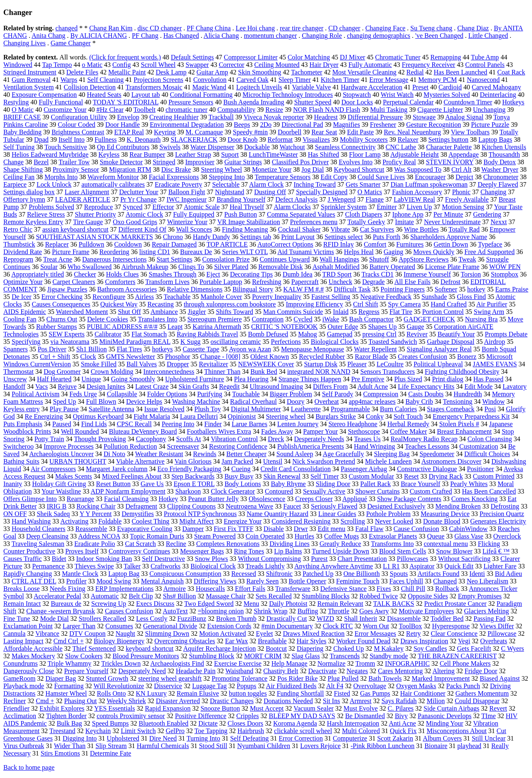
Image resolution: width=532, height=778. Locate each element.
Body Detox (500, 162)
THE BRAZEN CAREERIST (457, 656)
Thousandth (504, 154)
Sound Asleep (295, 454)
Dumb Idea (298, 274)
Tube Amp (485, 57)
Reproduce (98, 207)
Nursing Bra (482, 319)
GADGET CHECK (429, 319)
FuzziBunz (192, 619)
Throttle (339, 611)
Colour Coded (76, 125)
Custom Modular (371, 476)
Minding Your (445, 723)
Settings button (448, 140)
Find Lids (94, 424)
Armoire (175, 589)
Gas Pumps (375, 693)
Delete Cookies (108, 319)
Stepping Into (227, 177)
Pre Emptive (368, 379)
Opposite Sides (428, 596)
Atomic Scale (202, 207)
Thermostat (18, 372)
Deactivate (322, 671)
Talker (132, 566)
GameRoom (19, 678)
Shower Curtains (378, 491)
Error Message (389, 80)
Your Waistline (61, 491)
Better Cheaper (246, 454)
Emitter (387, 207)
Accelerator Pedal (57, 596)
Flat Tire (401, 312)
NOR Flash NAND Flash (326, 110)
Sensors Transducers (388, 372)
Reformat (280, 140)
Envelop (128, 117)
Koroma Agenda (295, 723)
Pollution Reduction (130, 446)
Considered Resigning (301, 521)
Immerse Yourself (427, 274)
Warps (69, 80)
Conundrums (21, 663)
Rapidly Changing (28, 574)
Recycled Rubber (322, 357)
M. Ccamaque (204, 132)
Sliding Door (333, 484)
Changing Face (385, 28)
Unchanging (489, 110)
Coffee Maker (408, 431)
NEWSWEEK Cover (266, 364)
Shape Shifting (23, 169)
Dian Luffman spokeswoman (429, 184)
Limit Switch (138, 731)
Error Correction (301, 738)
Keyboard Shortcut (359, 169)
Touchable (246, 394)
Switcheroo (18, 446)
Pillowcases (413, 559)
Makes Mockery (33, 656)
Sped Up (65, 401)
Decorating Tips (251, 274)
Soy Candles (430, 648)
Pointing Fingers (403, 289)
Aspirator (422, 566)
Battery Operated (392, 267)
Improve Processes (69, 446)
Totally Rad (464, 229)
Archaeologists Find (177, 663)
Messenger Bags (202, 551)
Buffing (308, 611)
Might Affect (196, 521)
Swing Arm (489, 312)
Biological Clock (213, 566)
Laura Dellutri (199, 416)
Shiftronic (279, 574)
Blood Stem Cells (403, 551)
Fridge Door (481, 671)
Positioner (481, 469)
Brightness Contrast (78, 132)
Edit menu (332, 529)
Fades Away (277, 431)
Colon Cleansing (490, 439)
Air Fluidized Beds (291, 686)
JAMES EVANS (495, 364)
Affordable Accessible (33, 648)
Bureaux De (196, 252)
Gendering (487, 214)
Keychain (98, 731)
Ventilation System (28, 87)
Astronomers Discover (451, 461)
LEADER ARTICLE (83, 199)
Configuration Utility (79, 117)
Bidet (59, 559)
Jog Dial (313, 169)
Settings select (344, 237)
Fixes (384, 589)
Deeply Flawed (498, 184)
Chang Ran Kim (111, 28)
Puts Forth (387, 237)
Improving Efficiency (315, 304)
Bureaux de (66, 604)
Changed (445, 581)
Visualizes (316, 140)
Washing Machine (196, 401)
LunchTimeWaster (273, 154)
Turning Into (203, 738)
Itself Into (72, 140)
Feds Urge (83, 394)
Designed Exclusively (397, 506)
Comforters (120, 282)
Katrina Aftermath (217, 327)
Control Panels (485, 65)
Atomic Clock (144, 214)
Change (14, 162)
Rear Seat (324, 132)
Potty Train (49, 439)
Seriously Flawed (334, 506)
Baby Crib (419, 401)
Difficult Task (352, 289)
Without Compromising (269, 559)
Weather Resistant (159, 454)
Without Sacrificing (464, 559)
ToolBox (411, 626)
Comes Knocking (475, 499)
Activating (74, 521)
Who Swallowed (89, 267)
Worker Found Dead (363, 641)
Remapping (446, 57)
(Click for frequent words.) (125, 57)
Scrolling (353, 521)
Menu (251, 604)
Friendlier (16, 708)
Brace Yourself (420, 484)
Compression (381, 394)
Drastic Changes (232, 701)
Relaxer (408, 140)
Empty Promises (480, 596)
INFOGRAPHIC (407, 663)
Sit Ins (331, 701)
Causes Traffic (23, 559)
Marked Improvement (441, 678)
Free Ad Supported (489, 252)
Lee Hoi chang (255, 28)
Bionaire (436, 746)
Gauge (416, 327)
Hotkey (168, 499)
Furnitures (410, 244)
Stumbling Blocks (326, 596)
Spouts (399, 574)
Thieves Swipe (94, 566)
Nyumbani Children (264, 746)
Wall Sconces (194, 229)
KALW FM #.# (303, 289)
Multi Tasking (389, 110)
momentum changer (271, 36)
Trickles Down (121, 663)
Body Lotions (243, 484)
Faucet (292, 506)
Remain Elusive (198, 693)
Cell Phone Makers (465, 663)
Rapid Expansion (168, 708)
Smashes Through (173, 274)
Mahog (307, 334)
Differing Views (215, 581)
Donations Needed (288, 701)
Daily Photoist (288, 604)
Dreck (276, 439)
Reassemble (91, 529)
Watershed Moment (82, 312)
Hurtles (304, 536)
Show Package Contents (409, 499)
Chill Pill (413, 589)
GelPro (175, 731)
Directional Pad (302, 125)
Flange (375, 199)
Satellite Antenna (111, 409)
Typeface (490, 244)
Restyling (16, 102)
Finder (213, 424)
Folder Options (167, 394)
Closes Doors (246, 723)
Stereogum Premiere (215, 319)
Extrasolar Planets (393, 536)
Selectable (226, 184)
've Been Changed (439, 36)
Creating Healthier (174, 117)
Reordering (114, 252)
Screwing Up (109, 604)
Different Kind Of (142, 229)
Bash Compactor (371, 319)
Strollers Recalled (102, 619)
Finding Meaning (245, 229)
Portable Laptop (221, 282)
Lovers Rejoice (320, 746)
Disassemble (404, 619)
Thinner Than (222, 372)
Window (493, 401)
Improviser (200, 162)
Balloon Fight (187, 192)
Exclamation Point (28, 626)
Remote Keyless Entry (33, 222)
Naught (125, 634)
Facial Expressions (174, 177)
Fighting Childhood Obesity (462, 372)
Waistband (239, 671)
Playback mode (24, 686)
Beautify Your (456, 334)
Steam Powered (215, 536)
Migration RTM (130, 169)
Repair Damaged (174, 244)
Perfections (286, 342)
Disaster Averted (178, 701)
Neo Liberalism (488, 581)
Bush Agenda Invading (254, 102)
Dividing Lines (289, 544)
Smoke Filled (99, 364)
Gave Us (152, 484)
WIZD (325, 619)
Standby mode (389, 656)
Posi (490, 409)
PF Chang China (209, 28)
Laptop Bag (124, 574)
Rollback (447, 589)
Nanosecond (483, 80)
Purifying (209, 394)
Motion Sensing (463, 207)
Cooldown (128, 244)
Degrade (373, 282)
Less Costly (152, 619)
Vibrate (340, 229)
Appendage (464, 154)
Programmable (350, 409)
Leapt (175, 327)
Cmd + (45, 701)
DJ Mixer (353, 57)
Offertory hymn (24, 199)
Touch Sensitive (66, 147)
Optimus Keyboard (98, 416)
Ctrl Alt (461, 169)
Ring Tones (249, 551)
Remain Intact (22, 604)
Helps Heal (359, 252)
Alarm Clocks (292, 207)
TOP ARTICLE (227, 244)
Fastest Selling (331, 297)
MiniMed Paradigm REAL (135, 342)
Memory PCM (437, 80)
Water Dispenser (212, 147)
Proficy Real (399, 162)
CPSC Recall (134, 424)
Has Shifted (324, 154)
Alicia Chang (221, 36)
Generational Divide (170, 626)
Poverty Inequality (277, 297)
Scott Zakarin (395, 738)
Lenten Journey (298, 424)
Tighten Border (66, 716)
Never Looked (394, 521)
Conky (375, 416)
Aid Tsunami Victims (306, 252)
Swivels (170, 147)
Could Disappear (477, 701)
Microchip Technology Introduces (288, 95)
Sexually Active (324, 491)
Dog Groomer (62, 372)
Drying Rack (446, 476)
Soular (49, 267)
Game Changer (71, 43)
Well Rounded (80, 431)
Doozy (296, 401)
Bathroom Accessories (127, 289)
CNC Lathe (401, 147)
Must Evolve (361, 708)
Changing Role (322, 36)
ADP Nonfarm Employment (128, 491)
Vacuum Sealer (313, 708)
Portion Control (443, 312)
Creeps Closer (314, 499)
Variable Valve (312, 87)
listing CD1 (155, 252)
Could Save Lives (382, 177)
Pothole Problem (388, 514)
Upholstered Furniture (195, 379)
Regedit (229, 387)
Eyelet (265, 634)
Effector (163, 207)
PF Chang (145, 36)
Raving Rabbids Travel (207, 334)
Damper (193, 529)
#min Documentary (287, 626)
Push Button (241, 214)
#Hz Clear (110, 110)
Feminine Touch (358, 581)
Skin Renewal (282, 476)
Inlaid (341, 312)
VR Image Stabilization (249, 222)
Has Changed (181, 36)
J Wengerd (341, 199)
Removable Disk (280, 267)
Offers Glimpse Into (30, 499)
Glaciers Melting (486, 611)
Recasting (161, 304)
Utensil (273, 461)
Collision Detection (90, 87)
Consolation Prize (226, 259)
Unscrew (15, 379)
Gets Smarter (363, 184)
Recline (176, 544)
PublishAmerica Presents (310, 446)
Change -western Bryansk (60, 611)
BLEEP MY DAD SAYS (302, 716)
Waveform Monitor (113, 177)
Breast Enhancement (464, 431)
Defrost (451, 282)
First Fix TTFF (234, 529)
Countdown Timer (468, 102)
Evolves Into (356, 162)
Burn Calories (398, 409)
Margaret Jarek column (117, 469)
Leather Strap (193, 154)
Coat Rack (511, 72)
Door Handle (122, 125)
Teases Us (367, 439)
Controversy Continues (139, 551)
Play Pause (64, 409)
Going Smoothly (133, 379)
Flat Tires (129, 349)
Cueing (241, 469)
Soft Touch (408, 416)
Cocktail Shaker (299, 229)
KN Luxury (151, 693)
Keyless (109, 154)
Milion (436, 701)
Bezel (41, 162)
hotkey (476, 289)
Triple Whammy (69, 663)
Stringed (164, 162)
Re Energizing (44, 416)
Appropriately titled (38, 274)
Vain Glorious (193, 461)
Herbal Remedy (408, 424)
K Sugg (190, 342)
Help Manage (289, 663)
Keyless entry (22, 409)
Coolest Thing (151, 521)
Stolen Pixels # (459, 424)
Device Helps (144, 401)
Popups (247, 686)
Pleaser (357, 364)
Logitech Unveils (259, 87)
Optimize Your (23, 282)
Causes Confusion (129, 611)
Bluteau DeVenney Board (143, 431)
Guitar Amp (212, 72)
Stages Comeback (451, 409)
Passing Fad (489, 619)
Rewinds (205, 454)
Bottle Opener (308, 581)
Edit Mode (478, 387)
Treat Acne (58, 259)
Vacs (42, 387)
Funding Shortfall (300, 693)
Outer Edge (343, 327)
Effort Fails (250, 589)
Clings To (191, 267)
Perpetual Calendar (408, 102)
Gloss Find (471, 297)
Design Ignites (106, 387)
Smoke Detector (121, 162)
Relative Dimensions (195, 289)
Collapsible (122, 394)
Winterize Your (187, 222)
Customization (479, 446)
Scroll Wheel (158, 65)
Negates (357, 671)
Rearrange (81, 499)
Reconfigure (109, 297)
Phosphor (177, 357)
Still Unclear (489, 738)
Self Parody (338, 394)
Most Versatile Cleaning (364, 72)
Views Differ (497, 626)
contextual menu (446, 544)
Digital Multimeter (256, 409)
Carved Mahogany (496, 87)
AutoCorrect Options (285, 244)
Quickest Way (119, 304)
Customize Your (65, 110)
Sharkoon (188, 491)
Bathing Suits (21, 461)
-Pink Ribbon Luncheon (383, 746)
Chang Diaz (473, 28)
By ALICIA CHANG (99, 36)
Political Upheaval (438, 364)
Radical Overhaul (254, 401)
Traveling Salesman (38, 544)
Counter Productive (29, 551)
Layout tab (146, 95)
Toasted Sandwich (393, 342)
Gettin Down (451, 244)
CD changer (344, 28)
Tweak (467, 259)
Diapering (310, 648)
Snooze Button (220, 708)
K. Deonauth (144, 140)
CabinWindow (469, 529)
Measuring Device (445, 514)
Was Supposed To (418, 169)
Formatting (69, 686)
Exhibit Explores (62, 708)
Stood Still (213, 746)
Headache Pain (196, 671)
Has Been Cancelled (489, 491)
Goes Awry (374, 611)
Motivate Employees (427, 611)
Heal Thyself (247, 207)
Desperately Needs (319, 439)
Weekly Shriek (126, 701)
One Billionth (362, 574)
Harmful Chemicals (163, 746)
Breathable (272, 641)
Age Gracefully (344, 454)
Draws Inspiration (424, 641)
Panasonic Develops (445, 716)
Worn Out (376, 626)
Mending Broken (458, 506)
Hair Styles (312, 641)
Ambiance (164, 312)
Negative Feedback (386, 297)
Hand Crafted (449, 304)
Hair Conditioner (423, 693)
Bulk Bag (69, 723)
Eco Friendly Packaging (190, 469)
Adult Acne (373, 387)
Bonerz (467, 357)
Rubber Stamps (57, 327)
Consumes (119, 626)
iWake (331, 319)
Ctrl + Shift (55, 357)
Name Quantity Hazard (277, 514)
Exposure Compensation (44, 95)
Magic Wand (209, 87)
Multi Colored (361, 731)
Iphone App (408, 214)
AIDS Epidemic (25, 312)
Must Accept (267, 708)
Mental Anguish (162, 581)
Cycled (303, 319)
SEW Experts (66, 334)
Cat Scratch (140, 544)
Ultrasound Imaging (276, 387)
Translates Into (158, 319)
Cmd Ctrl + (68, 641)
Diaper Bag (60, 678)
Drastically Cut (287, 619)
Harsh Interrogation (353, 723)
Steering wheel (286, 416)
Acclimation (20, 716)
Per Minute (448, 214)
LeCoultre (390, 364)
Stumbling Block (212, 656)
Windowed (18, 65)
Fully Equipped (193, 214)
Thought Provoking (100, 439)
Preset (420, 87)
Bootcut (276, 648)
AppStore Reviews (424, 259)
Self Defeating (250, 738)
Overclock (507, 536)
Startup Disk (320, 364)
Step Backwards (193, 476)
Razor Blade (372, 357)
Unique (91, 379)
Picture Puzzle (490, 125)
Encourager (430, 177)
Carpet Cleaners (74, 282)
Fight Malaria (152, 416)
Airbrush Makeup (145, 267)
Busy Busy (239, 476)
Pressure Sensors (191, 102)
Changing (493, 192)
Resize (275, 110)
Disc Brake (176, 169)
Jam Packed (237, 461)
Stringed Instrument (30, 72)
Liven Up (419, 207)
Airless (144, 297)
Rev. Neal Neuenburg (412, 132)
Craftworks (165, 566)
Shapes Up (383, 327)
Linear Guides (337, 514)
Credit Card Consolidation (296, 469)
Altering (443, 671)
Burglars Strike (336, 416)
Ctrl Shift (366, 304)
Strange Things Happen (310, 379)
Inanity (13, 484)
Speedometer (437, 454)
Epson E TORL (194, 484)
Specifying (26, 342)
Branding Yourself (241, 199)
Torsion (471, 274)
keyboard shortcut (149, 648)
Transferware (293, 589)
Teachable (177, 297)
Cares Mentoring (400, 671)
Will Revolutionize (119, 686)
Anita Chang (48, 36)
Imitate (405, 222)
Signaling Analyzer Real (439, 349)
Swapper (197, 65)
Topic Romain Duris (157, 536)
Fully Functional (61, 102)
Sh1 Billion (92, 349)
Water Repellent (375, 349)
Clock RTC (338, 626)
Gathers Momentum (482, 693)
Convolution (210, 80)
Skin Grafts (194, 387)
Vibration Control (234, 439)
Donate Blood (442, 521)
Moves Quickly (434, 252)
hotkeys (163, 349)
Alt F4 (335, 686)
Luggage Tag (209, 686)
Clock (88, 357)
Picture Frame (71, 252)
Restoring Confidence (238, 446)
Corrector (231, 65)
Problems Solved (51, 207)
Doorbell (289, 132)
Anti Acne (402, 723)
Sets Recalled (274, 596)
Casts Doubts (426, 394)
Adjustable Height (415, 154)
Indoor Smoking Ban (104, 559)
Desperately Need (142, 671)
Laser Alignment (87, 192)
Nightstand (229, 192)
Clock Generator (233, 491)
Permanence (48, 566)
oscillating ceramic (235, 342)
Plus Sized (408, 379)
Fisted (342, 693)
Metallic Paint (127, 72)
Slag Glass (305, 656)
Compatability (236, 110)
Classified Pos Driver (300, 162)
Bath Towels (385, 678)
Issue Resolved (164, 409)
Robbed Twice (379, 596)
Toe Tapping (211, 731)
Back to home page (29, 767)
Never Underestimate (452, 222)
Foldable (110, 521)
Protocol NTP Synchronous (200, 514)
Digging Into (80, 738)
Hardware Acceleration (372, 87)
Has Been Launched (461, 72)
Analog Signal (464, 117)
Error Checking (62, 297)
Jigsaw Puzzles (67, 289)
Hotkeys (513, 102)
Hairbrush (251, 731)
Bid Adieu (509, 574)
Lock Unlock (54, 184)
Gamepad (340, 334)
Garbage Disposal (451, 342)
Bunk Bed (264, 372)
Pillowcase (502, 634)
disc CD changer (160, 28)
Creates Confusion (422, 357)
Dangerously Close (29, 671)
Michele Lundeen (388, 461)
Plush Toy (208, 409)
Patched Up (318, 574)
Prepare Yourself (86, 671)
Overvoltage (370, 686)
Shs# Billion (180, 596)
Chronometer (501, 177)
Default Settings (192, 57)
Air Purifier (492, 304)
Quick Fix (403, 731)
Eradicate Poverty (178, 184)
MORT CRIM (263, 656)
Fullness (105, 140)
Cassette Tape (201, 349)
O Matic (23, 110)
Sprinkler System (344, 207)
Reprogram (18, 259)
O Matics (370, 192)
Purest (319, 559)
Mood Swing (114, 581)
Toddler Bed (447, 619)
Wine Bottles (421, 229)
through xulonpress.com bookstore (230, 304)
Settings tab (255, 237)
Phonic (461, 192)
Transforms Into (392, 544)
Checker (85, 274)
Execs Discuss (155, 604)
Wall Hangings (339, 259)
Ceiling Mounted (277, 65)
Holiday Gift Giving (59, 484)
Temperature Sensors (283, 177)
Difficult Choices (487, 454)
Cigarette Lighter (440, 110)
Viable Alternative (140, 461)
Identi (477, 574)
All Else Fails (413, 282)
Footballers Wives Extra (219, 431)
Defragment (141, 506)
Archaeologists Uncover (61, 454)
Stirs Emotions (60, 753)
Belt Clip (141, 596)
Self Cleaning (106, 80)
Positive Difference (201, 716)
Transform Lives (167, 282)
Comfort (375, 244)
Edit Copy (334, 177)
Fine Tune (17, 619)
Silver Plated (231, 267)
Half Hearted (54, 379)
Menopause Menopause (313, 349)
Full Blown (101, 401)
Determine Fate (110, 753)
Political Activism (36, 394)
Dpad (41, 140)
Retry (414, 634)
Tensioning (458, 401)
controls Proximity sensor (131, 716)
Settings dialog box (29, 192)
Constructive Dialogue (427, 469)
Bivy (401, 716)
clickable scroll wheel (303, 731)
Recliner (15, 701)
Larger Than (79, 626)
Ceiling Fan (19, 177)
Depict (464, 177)
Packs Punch (463, 686)
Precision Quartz (502, 514)
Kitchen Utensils (504, 147)
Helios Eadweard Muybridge (50, 154)
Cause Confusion (416, 529)
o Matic (92, 65)
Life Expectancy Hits (426, 387)
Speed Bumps (110, 723)
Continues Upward (285, 259)
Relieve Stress (46, 214)
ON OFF (15, 514)
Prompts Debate (506, 334)
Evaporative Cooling (145, 529)
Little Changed (488, 36)
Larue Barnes (249, 424)
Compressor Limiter (251, 57)
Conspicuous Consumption (186, 574)
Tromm (365, 663)
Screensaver (183, 446)
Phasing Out (80, 701)
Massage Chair (226, 596)
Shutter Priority (95, 214)
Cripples (248, 716)
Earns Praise (512, 289)
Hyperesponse (451, 626)
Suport (230, 154)
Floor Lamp (365, 154)
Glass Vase (469, 536)
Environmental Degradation (187, 125)
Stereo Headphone (353, 424)
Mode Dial (54, 619)
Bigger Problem (291, 394)
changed (66, 28)
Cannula (14, 634)
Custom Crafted (431, 491)
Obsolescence (267, 499)
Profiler (76, 581)
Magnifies (346, 125)
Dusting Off (270, 192)
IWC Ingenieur (187, 199)
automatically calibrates (113, 184)
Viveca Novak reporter (274, 117)
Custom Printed (494, 476)
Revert (498, 708)
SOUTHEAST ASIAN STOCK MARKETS (94, 237)
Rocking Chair (96, 506)
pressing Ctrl (379, 334)
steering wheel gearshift (170, 678)
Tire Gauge (88, 222)
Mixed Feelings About (132, 476)
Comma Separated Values (301, 214)
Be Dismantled (365, 716)
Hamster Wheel (66, 693)
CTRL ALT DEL (34, 581)
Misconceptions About (456, 731)
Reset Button (113, 484)
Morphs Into (61, 177)
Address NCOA (99, 536)
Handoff (14, 387)
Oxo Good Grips (135, 222)
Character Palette (449, 147)
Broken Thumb (236, 619)
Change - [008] (220, 357)
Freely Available (467, 199)
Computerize (350, 738)
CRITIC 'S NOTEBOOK (284, 327)
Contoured (279, 491)
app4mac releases (372, 401)
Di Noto (114, 454)
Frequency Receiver (429, 65)
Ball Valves (142, 364)
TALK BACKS (394, 604)
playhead (469, 746)
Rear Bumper (148, 154)
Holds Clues (122, 274)
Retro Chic (18, 229)
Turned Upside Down (340, 551)
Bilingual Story (253, 289)
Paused (62, 424)
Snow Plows (212, 559)
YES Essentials (114, 708)
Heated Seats (104, 95)
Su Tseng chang (431, 28)
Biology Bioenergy (119, 641)
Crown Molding (112, 372)
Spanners (16, 349)
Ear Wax (237, 641)
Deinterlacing (498, 95)
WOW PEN (505, 267)
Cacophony (151, 439)
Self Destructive (163, 559)
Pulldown (91, 244)
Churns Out (62, 319)
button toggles (248, 693)
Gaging (393, 252)
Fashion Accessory (417, 192)
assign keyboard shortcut (75, 229)
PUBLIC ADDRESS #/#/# (122, 327)
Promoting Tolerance (239, 678)
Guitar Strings (243, 162)
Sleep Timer (295, 80)
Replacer (57, 244)
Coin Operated (265, 536)
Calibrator (108, 334)
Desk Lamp (171, 72)
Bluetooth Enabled (164, 723)
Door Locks (357, 102)
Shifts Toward (234, 312)
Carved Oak (252, 80)
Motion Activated (222, 634)
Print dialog (448, 379)
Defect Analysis (297, 199)
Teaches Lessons (427, 446)
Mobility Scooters (364, 140)
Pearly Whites (469, 484)
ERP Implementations (124, 589)
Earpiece (15, 184)
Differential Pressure (375, 117)
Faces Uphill (406, 581)
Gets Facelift (474, 648)
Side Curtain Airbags (451, 708)
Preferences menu (314, 222)
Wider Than (70, 746)
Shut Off (129, 312)
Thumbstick (19, 244)
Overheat (327, 401)
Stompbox (505, 274)
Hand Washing (31, 521)
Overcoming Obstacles (185, 641)
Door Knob (242, 140)
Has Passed (488, 379)
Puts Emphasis (23, 424)
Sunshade (434, 297)
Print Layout (298, 237)
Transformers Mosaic (154, 87)
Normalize (332, 663)
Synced (133, 207)
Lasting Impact (23, 641)
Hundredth (468, 394)
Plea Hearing (251, 379)
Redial (415, 72)
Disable (274, 529)
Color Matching (309, 57)
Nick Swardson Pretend (324, 461)
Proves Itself (82, 551)
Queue (436, 536)
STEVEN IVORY (450, 162)
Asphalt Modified (336, 267)
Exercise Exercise (238, 663)
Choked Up (349, 648)
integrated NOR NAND (319, 372)
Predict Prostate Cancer (456, 604)
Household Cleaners (38, 529)
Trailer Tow (74, 162)
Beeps (242, 125)
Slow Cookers (84, 656)
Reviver (417, 334)
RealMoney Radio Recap (424, 439)
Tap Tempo (57, 65)
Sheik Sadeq (53, 514)
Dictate (208, 723)
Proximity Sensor (76, 169)
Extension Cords (229, 626)
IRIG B (57, 506)
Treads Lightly (265, 566)
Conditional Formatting (201, 95)
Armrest (360, 701)
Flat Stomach (149, 334)
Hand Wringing (374, 446)
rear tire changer (302, 28)
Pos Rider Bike (297, 678)
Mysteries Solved (447, 95)
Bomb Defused (268, 334)
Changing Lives (25, 43)
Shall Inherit (361, 619)
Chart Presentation (362, 559)
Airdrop (495, 342)
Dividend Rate (23, 252)
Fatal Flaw (369, 529)
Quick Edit (459, 566)
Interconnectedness (169, 372)
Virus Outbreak (24, 746)
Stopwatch (357, 95)
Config (121, 65)
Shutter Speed (313, 102)
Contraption (268, 319)
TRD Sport (337, 274)
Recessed (244, 574)
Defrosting (505, 506)
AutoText (175, 611)
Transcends (345, 656)
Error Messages (375, 634)
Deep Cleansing (47, 536)
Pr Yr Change (138, 199)
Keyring (165, 132)
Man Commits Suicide (293, 312)
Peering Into (178, 424)
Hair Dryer (324, 65)
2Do (266, 125)
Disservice (168, 686)
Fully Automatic (370, 65)
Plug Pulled (343, 678)
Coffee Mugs (342, 536)
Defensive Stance (344, 589)
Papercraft (305, 282)
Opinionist (242, 416)
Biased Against (500, 678)
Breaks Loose (22, 589)
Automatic (105, 596)
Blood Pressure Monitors (146, 656)
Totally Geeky (366, 222)
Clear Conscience (454, 634)
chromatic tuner (186, 110)
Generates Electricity (498, 521)
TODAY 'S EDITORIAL (126, 102)
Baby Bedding (22, 132)
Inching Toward (314, 184)
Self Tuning (19, 147)
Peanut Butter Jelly (214, 499)
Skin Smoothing (260, 72)
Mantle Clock (80, 574)
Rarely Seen (263, 581)
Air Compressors (53, 469)
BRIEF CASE (22, 117)
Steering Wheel (221, 169)
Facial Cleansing (126, 499)
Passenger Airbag (364, 469)
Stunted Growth (107, 678)
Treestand (63, 731)
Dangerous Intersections (115, 259)
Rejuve (67, 387)
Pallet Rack (376, 484)
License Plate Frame (452, 267)
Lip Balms (288, 551)
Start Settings (175, 259)
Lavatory (515, 387)
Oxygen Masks (416, 686)
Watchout (292, 147)
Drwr (301, 529)
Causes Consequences (61, 304)
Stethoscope (364, 431)
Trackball (221, 117)
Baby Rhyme (288, 484)
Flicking (489, 544)
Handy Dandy (211, 237)
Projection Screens (159, 80)
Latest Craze (152, 387)
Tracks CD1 (378, 274)
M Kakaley (389, 648)
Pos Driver (52, 349)
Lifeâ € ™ (496, 551)
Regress (369, 312)
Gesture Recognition (433, 125)
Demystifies (138, 514)
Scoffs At (189, 439)
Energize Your (243, 521)
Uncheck (341, 282)
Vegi (464, 641)
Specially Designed (322, 192)
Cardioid (450, 87)
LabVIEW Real (414, 199)
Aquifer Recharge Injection (220, 648)
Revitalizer (214, 364)
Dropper (178, 364)
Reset (411, 476)
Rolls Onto (111, 693)
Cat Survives (377, 229)
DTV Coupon (87, 634)
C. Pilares (401, 708)
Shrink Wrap (271, 611)
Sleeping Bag (392, 454)
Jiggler (197, 312)
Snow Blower (454, 551)
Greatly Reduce (340, 544)
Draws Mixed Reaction (314, 634)
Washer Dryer (500, 169)
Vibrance (47, 634)
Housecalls (210, 589)
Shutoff (379, 259)
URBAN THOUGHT (78, 461)
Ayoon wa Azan (250, 349)
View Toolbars (470, 132)
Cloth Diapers (363, 214)
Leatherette (306, 409)
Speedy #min (250, 132)
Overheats (494, 641)
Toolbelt (144, 110)
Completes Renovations (228, 544)
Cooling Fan (20, 319)
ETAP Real (129, 132)
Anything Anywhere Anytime (334, 566)
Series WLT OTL (245, 252)
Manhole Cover (221, 297)
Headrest (326, 117)
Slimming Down (167, 634)
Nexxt (499, 222)
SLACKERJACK (194, 140)
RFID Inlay (339, 244)
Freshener (383, 125)
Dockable (257, 147)
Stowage (424, 117)
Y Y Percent (95, 514)
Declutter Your (139, 192)
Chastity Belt (281, 671)
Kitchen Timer (340, 80)
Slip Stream (111, 746)
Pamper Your (320, 431)
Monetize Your (272, 169)
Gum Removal (31, 80)
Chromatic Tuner (398, 57)
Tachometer (307, 72)
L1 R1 (391, 566)
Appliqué (355, 499)
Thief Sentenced (94, 648)
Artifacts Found (438, 574)
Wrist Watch (397, 95)
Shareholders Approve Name (449, 237)
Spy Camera (405, 304)
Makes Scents (74, 476)
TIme (489, 716)
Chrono (173, 237)
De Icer (22, 297)
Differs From (330, 387)
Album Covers (442, 738)
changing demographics (379, 36)
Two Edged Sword (209, 604)
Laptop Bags (495, 140)
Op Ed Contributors (123, 147)
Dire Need (163, 738)
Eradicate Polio (95, 544)
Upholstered (123, 738)
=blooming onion (221, 611)
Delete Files (83, 72)
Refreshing (267, 282)
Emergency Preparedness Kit (471, 416)
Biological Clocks (335, 342)
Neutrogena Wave (249, 506)
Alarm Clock (266, 184)
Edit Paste (360, 132)
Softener (446, 289)
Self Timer (325, 476)
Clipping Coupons (191, 506)
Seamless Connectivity (345, 147)
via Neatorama (70, 342)
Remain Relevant (340, 604)
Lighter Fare (500, 566)
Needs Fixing (68, 589)
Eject (213, 274)
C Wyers (513, 648)
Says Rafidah (399, 701)
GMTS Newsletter (131, 357)
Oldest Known (270, 357)
